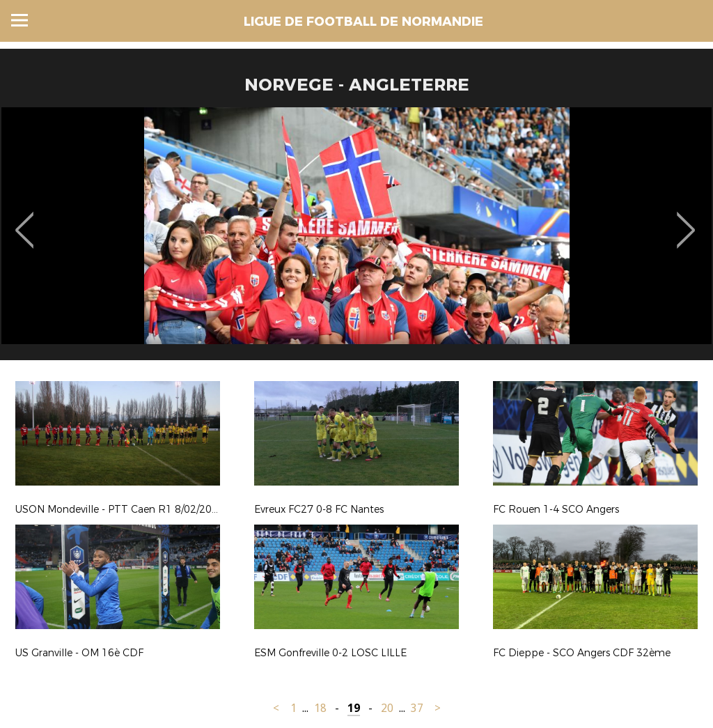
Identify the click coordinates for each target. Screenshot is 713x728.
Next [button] (686, 220)
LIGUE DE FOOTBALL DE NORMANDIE (363, 22)
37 (417, 708)
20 (387, 708)
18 (320, 708)
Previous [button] (25, 220)
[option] (356, 239)
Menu (19, 20)
